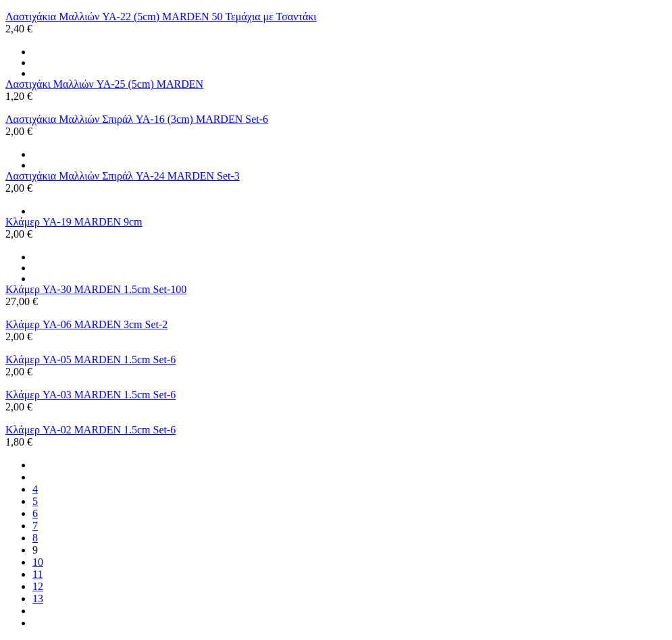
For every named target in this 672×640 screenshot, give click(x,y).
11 (37, 574)
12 (38, 586)
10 (38, 562)
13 (38, 598)
